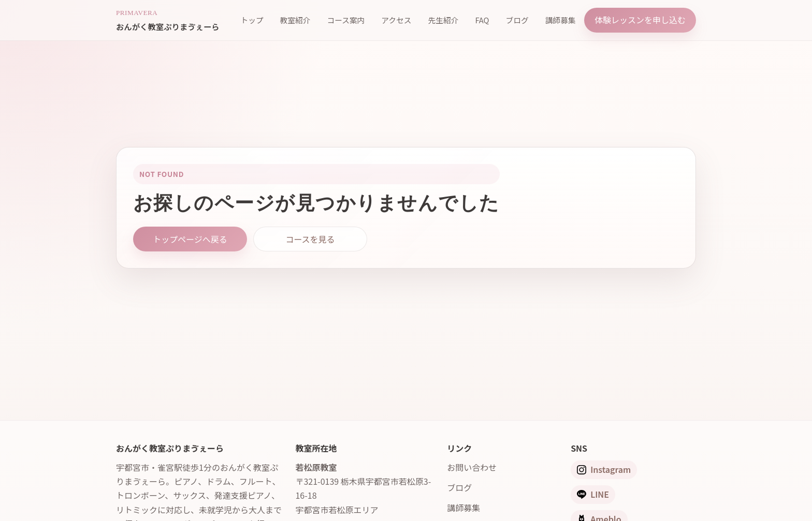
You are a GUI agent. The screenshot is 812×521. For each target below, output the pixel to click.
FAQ (482, 20)
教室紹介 (295, 20)
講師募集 (561, 20)
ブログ (517, 20)
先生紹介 (443, 20)
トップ (252, 20)
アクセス (396, 20)
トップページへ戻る (190, 239)
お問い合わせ (472, 467)
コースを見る (310, 239)
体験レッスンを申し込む (640, 20)
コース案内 (346, 20)
